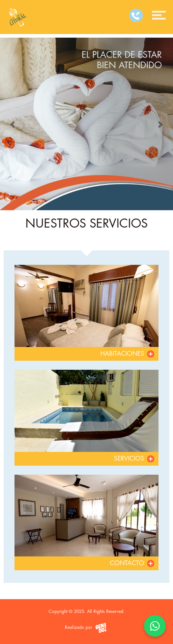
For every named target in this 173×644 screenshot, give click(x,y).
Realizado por (87, 628)
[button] (13, 124)
